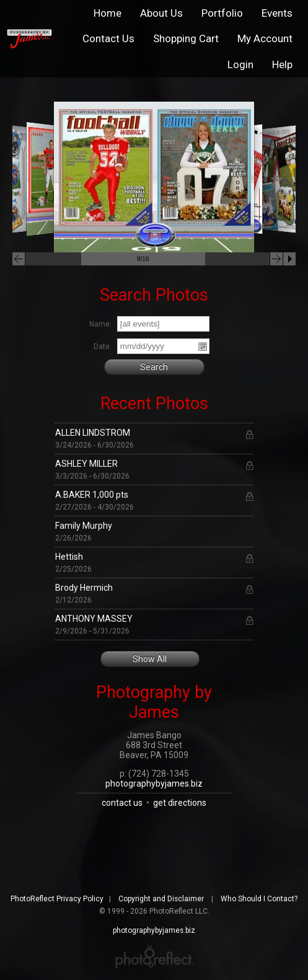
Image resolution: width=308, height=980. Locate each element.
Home (108, 13)
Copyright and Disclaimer (162, 899)
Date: (103, 347)
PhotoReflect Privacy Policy (57, 899)
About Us (161, 13)
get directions (180, 803)
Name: (100, 324)
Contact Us (108, 38)
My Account (265, 38)
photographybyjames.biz (154, 784)
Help (282, 64)
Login (240, 64)
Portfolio (222, 13)
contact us (122, 803)
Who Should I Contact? (259, 899)
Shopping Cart (186, 38)
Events (277, 13)
